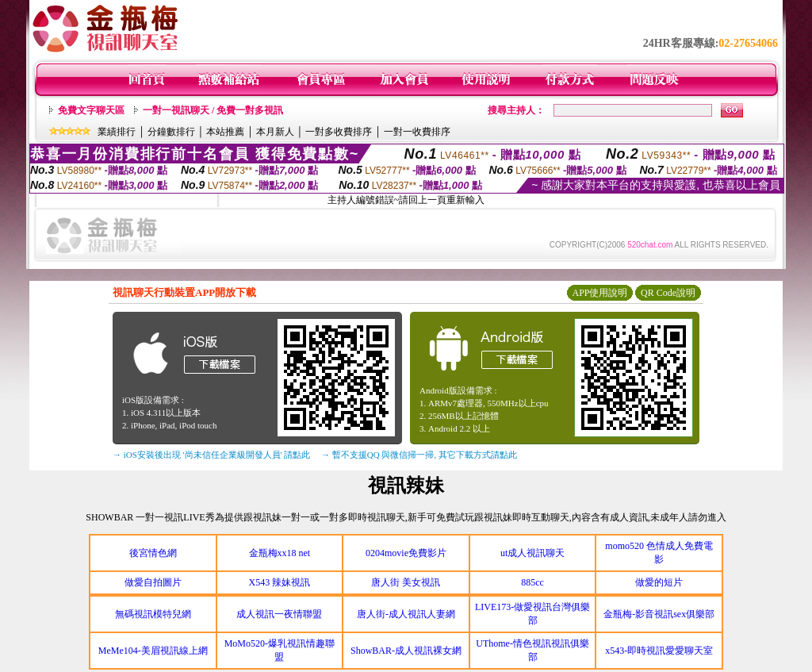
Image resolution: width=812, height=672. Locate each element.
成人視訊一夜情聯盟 (279, 614)
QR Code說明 (668, 293)
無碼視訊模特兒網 (153, 614)
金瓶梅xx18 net (280, 553)
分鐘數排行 (171, 132)
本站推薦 (225, 132)
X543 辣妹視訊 (280, 582)
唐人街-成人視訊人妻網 (406, 614)
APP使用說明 (599, 293)
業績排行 (117, 132)
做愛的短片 (659, 582)
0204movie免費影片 (406, 553)
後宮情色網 (153, 553)
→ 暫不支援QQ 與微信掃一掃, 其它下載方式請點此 (419, 455)
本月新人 (275, 132)
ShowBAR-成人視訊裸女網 (406, 651)
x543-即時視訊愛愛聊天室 (659, 651)
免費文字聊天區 (91, 110)
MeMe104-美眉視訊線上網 (153, 651)
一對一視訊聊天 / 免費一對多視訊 (213, 110)
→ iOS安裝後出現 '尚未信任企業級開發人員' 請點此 (211, 455)
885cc (532, 582)
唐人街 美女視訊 (406, 582)
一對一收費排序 (417, 132)
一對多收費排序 (339, 132)
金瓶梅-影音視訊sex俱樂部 (659, 614)
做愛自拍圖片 (153, 582)
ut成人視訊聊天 (532, 553)
